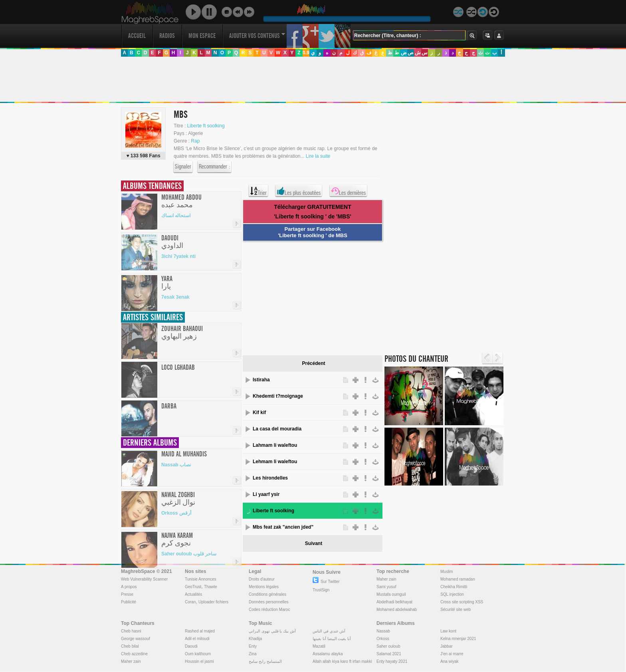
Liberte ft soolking (206, 126)
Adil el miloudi (197, 639)
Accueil (137, 36)
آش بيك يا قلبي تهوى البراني (272, 631)
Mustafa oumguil (391, 594)
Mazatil (319, 646)
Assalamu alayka (328, 654)
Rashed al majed (200, 631)
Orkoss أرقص (176, 513)
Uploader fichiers (213, 602)
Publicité (129, 602)
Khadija (255, 639)
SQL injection (452, 594)
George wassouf (136, 639)
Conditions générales (267, 594)
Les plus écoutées (299, 191)
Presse (127, 594)
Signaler (183, 167)
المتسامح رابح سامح (265, 661)
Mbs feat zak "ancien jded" (283, 527)
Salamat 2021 (389, 654)
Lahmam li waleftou (275, 445)
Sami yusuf (386, 587)
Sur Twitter (326, 582)
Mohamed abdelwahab (397, 610)
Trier (258, 191)
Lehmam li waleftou (275, 462)
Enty (253, 646)
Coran (190, 602)
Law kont (448, 631)
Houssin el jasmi (199, 661)
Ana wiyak (450, 661)
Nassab (383, 631)
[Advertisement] (313, 79)
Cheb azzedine (134, 654)
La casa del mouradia (277, 429)
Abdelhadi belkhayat (394, 602)
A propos (129, 587)
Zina (253, 654)
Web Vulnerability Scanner (144, 579)
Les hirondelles (270, 478)
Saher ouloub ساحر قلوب (189, 554)
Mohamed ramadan (458, 579)
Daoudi (191, 646)
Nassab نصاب (176, 465)
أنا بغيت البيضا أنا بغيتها (332, 639)
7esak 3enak (175, 297)
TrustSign (321, 590)
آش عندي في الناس (329, 631)
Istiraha (261, 380)
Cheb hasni (131, 631)
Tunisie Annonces (201, 579)
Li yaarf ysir (266, 494)
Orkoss (383, 639)
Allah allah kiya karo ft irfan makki (342, 661)
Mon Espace (202, 36)
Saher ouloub (388, 646)
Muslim (447, 572)
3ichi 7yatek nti (178, 256)
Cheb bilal (130, 646)
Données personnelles (269, 602)
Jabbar (447, 646)
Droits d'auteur (262, 579)
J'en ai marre (452, 654)
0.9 (306, 53)
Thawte (211, 587)
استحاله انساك (176, 216)
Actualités (193, 594)
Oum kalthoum (198, 654)
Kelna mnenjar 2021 (458, 639)
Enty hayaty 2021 (392, 661)
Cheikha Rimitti (454, 587)
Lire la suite (318, 156)
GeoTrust (193, 587)
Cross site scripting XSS (462, 602)
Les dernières (348, 191)
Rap (195, 141)
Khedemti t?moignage (278, 396)
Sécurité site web (456, 610)
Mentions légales (264, 587)
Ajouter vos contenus (257, 36)
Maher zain (386, 579)
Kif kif (259, 412)
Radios (167, 36)
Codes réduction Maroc (269, 610)
